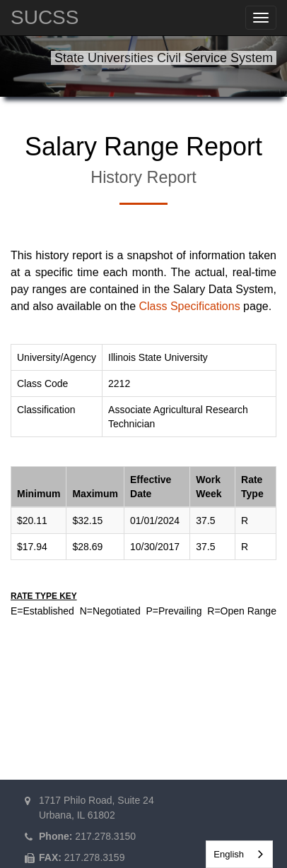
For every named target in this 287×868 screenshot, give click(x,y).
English (229, 854)
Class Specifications (189, 306)
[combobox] (239, 854)
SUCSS (45, 17)
